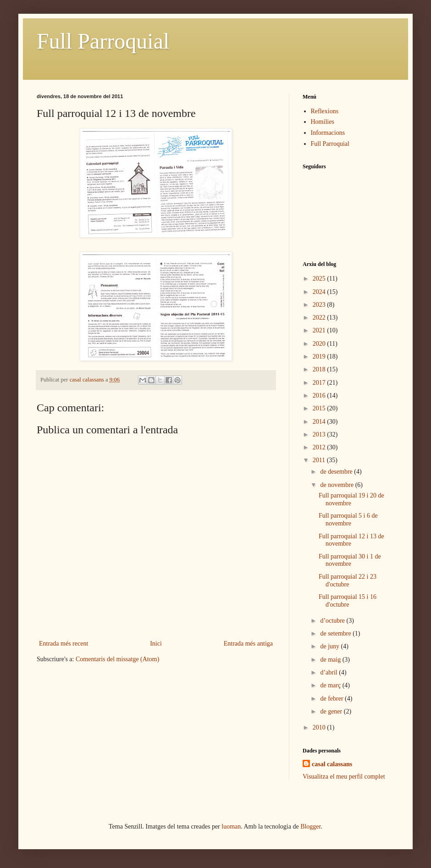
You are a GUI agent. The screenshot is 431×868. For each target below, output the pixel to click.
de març (331, 685)
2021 (320, 330)
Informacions (328, 133)
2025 (320, 279)
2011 (320, 460)
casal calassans (332, 764)
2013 (320, 434)
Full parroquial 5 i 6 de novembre (348, 520)
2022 (320, 318)
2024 (320, 292)
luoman (231, 827)
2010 (320, 727)
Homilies (323, 122)
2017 (320, 383)
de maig (331, 660)
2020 (320, 344)
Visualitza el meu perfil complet (344, 777)
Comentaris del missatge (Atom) (117, 659)
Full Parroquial (103, 41)
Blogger (310, 827)
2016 (320, 395)
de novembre (337, 485)
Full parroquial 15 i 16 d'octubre (348, 601)
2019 (320, 357)
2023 (320, 305)
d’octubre (333, 621)
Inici (156, 644)
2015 (320, 408)
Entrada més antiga (248, 644)
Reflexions (325, 111)
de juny (330, 646)
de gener (332, 711)
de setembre (336, 633)
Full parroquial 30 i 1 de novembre (350, 560)
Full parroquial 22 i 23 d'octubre (348, 581)
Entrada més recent (64, 644)
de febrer (332, 699)
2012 (320, 447)
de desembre (337, 472)
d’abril (329, 672)
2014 (320, 422)
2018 (320, 369)
